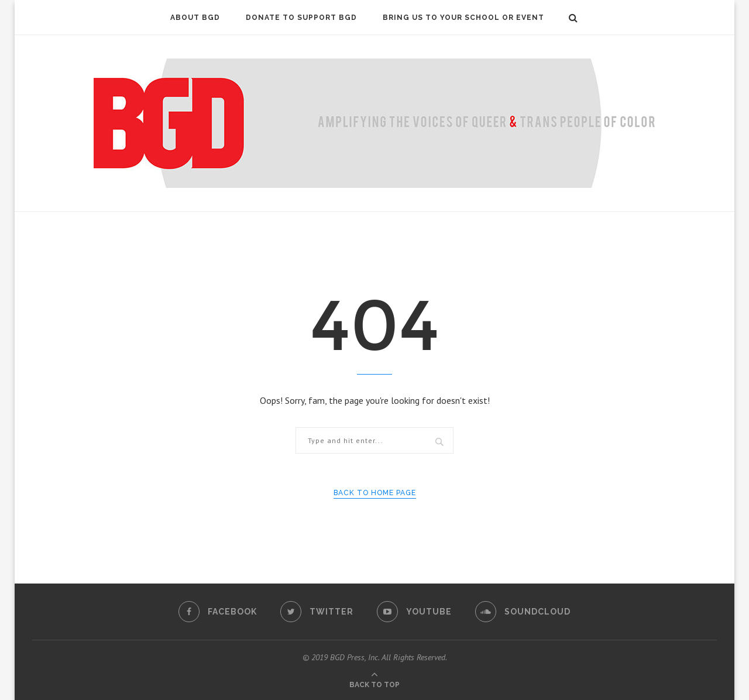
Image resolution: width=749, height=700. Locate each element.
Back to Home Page (375, 493)
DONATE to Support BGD (301, 18)
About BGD (195, 18)
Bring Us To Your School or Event (463, 18)
